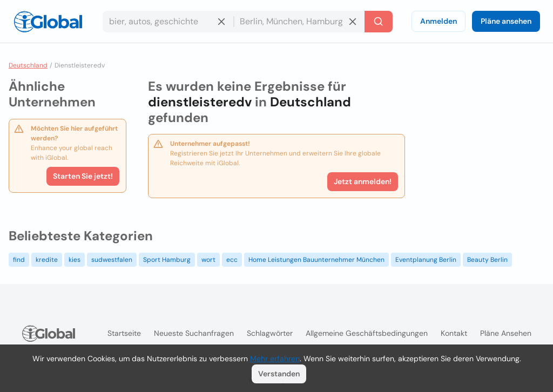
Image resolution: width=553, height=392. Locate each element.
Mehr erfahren (275, 359)
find (19, 260)
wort (208, 260)
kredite (47, 260)
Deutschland (28, 65)
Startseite (124, 333)
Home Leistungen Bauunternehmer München (316, 260)
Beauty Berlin (487, 260)
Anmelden (439, 21)
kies (75, 260)
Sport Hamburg (167, 260)
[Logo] (48, 22)
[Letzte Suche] (379, 22)
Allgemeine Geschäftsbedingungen (367, 333)
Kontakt (454, 333)
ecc (232, 260)
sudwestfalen (112, 260)
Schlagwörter (270, 333)
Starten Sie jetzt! (83, 176)
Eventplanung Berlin (426, 260)
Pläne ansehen (506, 21)
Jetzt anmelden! (363, 181)
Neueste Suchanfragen (194, 333)
